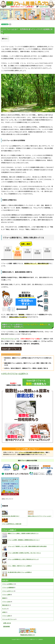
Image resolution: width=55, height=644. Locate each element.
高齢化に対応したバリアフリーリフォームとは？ (40, 516)
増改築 (4, 598)
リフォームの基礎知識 (8, 587)
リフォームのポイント (8, 591)
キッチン (5, 609)
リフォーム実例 (6, 595)
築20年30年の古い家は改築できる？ (11, 516)
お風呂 (4, 612)
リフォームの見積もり (8, 584)
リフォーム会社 (6, 616)
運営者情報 (6, 626)
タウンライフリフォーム (9, 339)
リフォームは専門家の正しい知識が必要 (12, 524)
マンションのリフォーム (9, 619)
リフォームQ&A (5, 24)
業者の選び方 (6, 605)
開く (7, 39)
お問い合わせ (7, 623)
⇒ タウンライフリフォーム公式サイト (15, 373)
